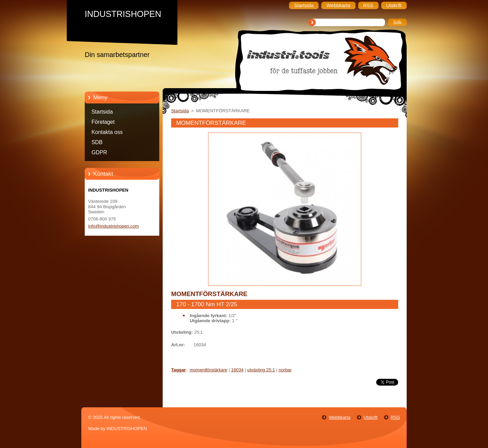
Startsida (102, 112)
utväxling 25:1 (261, 370)
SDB (97, 142)
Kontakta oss (107, 132)
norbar (285, 370)
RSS (395, 417)
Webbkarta (340, 417)
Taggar (178, 370)
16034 (237, 370)
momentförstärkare (209, 370)
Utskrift (371, 417)
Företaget (103, 122)
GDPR (99, 152)
